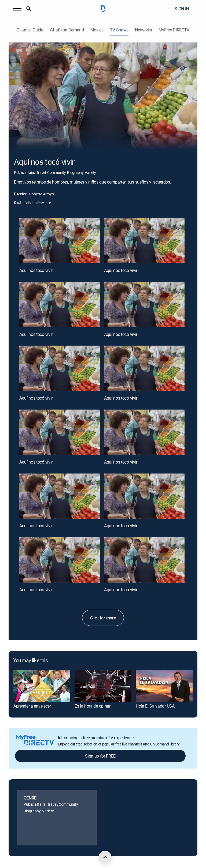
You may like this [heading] (30, 661)
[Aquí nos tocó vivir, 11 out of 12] (60, 560)
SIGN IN (182, 9)
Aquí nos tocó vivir (36, 270)
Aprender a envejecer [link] (32, 706)
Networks (143, 30)
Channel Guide (30, 30)
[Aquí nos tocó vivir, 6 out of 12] (144, 368)
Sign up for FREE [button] (100, 756)
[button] (17, 9)
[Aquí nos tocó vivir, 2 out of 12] (144, 241)
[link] (42, 686)
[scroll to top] (105, 857)
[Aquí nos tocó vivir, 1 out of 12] (60, 241)
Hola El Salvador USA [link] (155, 706)
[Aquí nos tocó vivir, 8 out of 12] (144, 432)
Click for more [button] (103, 618)
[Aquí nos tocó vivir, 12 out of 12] (144, 560)
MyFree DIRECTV (174, 30)
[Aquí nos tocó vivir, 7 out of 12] (60, 432)
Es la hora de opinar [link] (93, 706)
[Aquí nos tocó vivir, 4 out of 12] (144, 305)
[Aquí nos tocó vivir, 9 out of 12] (60, 496)
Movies (97, 30)
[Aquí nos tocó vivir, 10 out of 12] (144, 496)
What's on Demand (67, 30)
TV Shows (119, 30)
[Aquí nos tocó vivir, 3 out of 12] (60, 305)
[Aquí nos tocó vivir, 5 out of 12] (60, 368)
